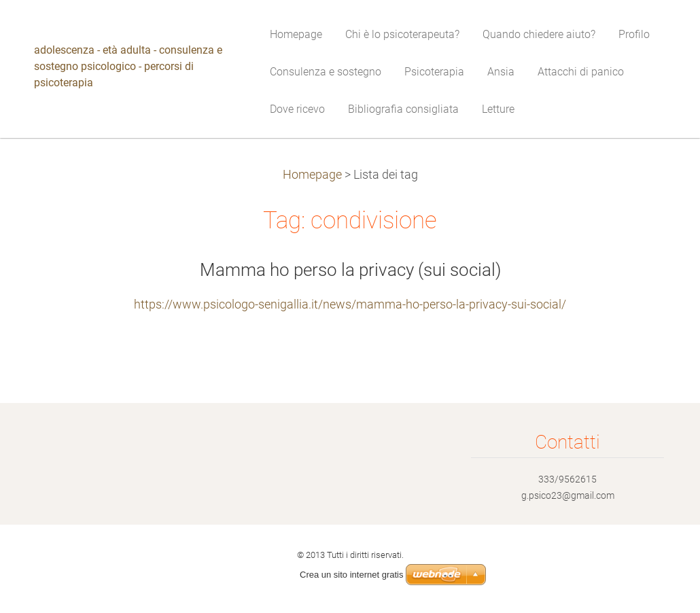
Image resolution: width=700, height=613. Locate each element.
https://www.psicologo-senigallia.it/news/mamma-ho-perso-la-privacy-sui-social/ (350, 304)
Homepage (312, 175)
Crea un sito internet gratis (351, 575)
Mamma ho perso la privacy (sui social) (350, 270)
